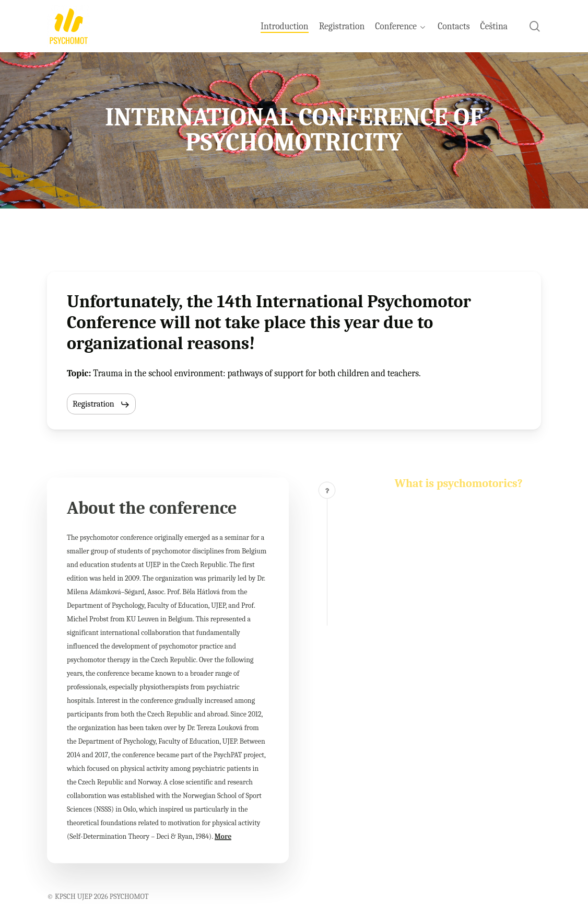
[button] (101, 405)
